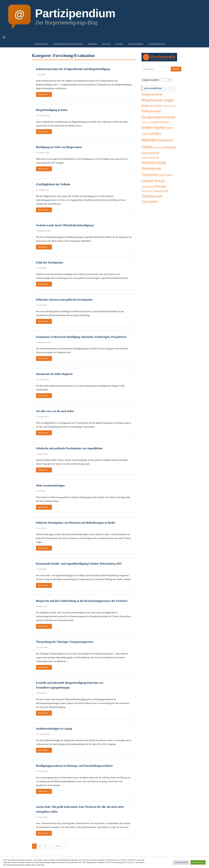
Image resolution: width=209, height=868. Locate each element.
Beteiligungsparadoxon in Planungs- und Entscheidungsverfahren (74, 766)
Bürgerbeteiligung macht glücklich (68, 44)
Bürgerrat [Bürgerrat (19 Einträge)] (147, 105)
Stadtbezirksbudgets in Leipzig (54, 729)
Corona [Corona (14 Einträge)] (157, 105)
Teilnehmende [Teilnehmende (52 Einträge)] (151, 168)
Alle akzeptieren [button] (198, 862)
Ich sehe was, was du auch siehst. (55, 411)
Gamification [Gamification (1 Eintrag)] (145, 122)
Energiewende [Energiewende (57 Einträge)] (152, 117)
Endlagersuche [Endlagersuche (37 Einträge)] (151, 111)
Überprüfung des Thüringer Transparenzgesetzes (65, 642)
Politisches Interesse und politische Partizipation (64, 300)
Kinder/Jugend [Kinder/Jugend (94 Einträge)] (153, 127)
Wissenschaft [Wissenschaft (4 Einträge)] (147, 191)
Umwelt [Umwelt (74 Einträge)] (148, 181)
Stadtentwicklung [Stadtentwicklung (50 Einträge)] (154, 162)
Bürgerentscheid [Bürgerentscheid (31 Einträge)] (152, 94)
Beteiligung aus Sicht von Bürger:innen (59, 147)
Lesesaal (119, 44)
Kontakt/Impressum (157, 44)
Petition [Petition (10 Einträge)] (145, 153)
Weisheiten (92, 44)
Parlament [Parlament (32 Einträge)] (170, 147)
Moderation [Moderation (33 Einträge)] (165, 140)
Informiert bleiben (136, 44)
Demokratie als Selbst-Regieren (54, 374)
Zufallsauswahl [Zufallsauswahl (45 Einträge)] (152, 196)
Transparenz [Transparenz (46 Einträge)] (150, 175)
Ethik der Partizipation (50, 262)
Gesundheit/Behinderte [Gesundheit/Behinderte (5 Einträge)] (160, 122)
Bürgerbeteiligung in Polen (52, 110)
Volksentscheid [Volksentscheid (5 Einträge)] (148, 187)
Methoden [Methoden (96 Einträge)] (149, 140)
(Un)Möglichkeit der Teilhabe (53, 184)
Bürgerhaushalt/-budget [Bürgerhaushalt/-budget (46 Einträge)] (158, 100)
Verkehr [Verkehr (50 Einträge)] (160, 181)
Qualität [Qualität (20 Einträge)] (155, 153)
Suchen (176, 69)
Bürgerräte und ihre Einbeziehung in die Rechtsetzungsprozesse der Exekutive (82, 601)
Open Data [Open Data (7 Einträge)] (158, 147)
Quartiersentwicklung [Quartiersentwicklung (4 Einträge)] (150, 157)
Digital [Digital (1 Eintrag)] (175, 106)
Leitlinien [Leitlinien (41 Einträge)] (155, 133)
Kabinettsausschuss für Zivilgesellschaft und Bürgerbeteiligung (73, 69)
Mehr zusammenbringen (50, 485)
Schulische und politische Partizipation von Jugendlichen (69, 448)
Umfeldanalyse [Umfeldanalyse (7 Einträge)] (166, 175)
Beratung (106, 44)
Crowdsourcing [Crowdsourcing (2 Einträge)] (167, 106)
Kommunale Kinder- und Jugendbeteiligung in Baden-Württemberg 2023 (79, 564)
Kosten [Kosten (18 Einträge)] (169, 128)
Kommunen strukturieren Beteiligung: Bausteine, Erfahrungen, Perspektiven (81, 337)
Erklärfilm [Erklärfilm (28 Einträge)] (169, 117)
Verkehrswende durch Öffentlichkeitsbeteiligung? (65, 225)
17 (58, 846)
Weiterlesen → (44, 94)
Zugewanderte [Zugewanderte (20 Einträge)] (150, 201)
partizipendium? (41, 44)
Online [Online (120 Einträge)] (147, 147)
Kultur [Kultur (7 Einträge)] (145, 134)
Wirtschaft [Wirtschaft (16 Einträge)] (161, 186)
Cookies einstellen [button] (181, 862)
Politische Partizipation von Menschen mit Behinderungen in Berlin (75, 523)
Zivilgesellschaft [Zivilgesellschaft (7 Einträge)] (160, 191)
